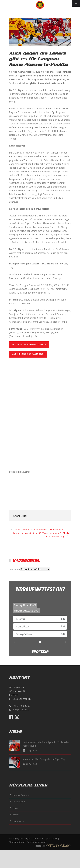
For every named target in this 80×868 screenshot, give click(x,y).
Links (16, 808)
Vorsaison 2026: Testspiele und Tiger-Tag (44, 759)
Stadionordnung (17, 842)
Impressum (18, 821)
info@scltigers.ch (21, 709)
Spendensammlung (36, 842)
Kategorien (14, 569)
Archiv (16, 815)
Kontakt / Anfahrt (21, 795)
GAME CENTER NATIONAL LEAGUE (29, 344)
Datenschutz (39, 838)
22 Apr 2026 (32, 750)
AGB (55, 838)
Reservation (19, 802)
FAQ (49, 838)
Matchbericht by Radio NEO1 (28, 354)
